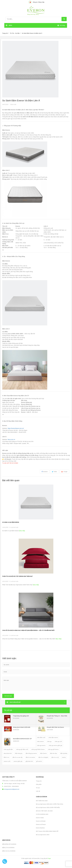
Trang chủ (39, 781)
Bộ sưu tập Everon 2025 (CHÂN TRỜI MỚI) (48, 807)
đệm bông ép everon (31, 753)
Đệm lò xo (6, 757)
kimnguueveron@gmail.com (12, 789)
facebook (45, 472)
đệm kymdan (64, 753)
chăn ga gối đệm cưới (22, 749)
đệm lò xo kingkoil (43, 757)
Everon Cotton (40, 818)
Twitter (55, 472)
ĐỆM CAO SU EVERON (9, 851)
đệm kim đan (54, 753)
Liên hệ (38, 791)
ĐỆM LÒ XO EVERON (8, 848)
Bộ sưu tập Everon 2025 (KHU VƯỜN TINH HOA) (50, 804)
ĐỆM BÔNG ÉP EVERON (9, 844)
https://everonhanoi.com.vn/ (16, 428)
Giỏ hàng (62, 25)
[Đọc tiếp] (22, 531)
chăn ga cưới (58, 741)
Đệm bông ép (19, 753)
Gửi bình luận (8, 696)
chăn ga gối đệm (8, 749)
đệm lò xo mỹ (55, 757)
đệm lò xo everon (30, 757)
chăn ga (49, 741)
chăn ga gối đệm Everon (38, 749)
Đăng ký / (35, 2)
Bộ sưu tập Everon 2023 (43, 835)
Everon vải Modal (41, 821)
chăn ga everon (41, 745)
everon (64, 757)
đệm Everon (43, 753)
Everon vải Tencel (41, 824)
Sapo (49, 858)
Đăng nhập (41, 2)
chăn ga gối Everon (53, 749)
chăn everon (40, 741)
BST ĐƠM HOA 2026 (42, 801)
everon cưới (7, 761)
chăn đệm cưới (41, 737)
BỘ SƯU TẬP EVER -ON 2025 (44, 811)
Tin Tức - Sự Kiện (15, 33)
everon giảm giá (18, 761)
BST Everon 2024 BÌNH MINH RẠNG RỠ (47, 831)
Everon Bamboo (40, 828)
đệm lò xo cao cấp (17, 757)
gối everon (39, 761)
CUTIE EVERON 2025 (42, 814)
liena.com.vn (11, 439)
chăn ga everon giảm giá (55, 745)
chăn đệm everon (53, 737)
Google (65, 472)
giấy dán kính (29, 761)
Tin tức (38, 788)
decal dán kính (8, 753)
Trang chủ (5, 33)
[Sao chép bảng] (3, 250)
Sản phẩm (39, 784)
